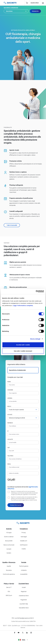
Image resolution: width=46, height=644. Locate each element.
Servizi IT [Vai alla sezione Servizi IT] (9, 587)
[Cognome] (23, 393)
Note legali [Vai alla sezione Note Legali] (24, 537)
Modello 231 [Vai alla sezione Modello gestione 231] (24, 541)
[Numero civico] (23, 434)
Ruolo (9, 406)
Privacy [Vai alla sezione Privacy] (24, 533)
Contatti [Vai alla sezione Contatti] (9, 549)
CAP (9, 448)
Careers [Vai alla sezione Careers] (9, 553)
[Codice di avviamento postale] (23, 451)
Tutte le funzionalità (12, 225)
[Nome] (23, 385)
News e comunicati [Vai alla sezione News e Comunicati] (9, 545)
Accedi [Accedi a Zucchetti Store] (24, 587)
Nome (9, 382)
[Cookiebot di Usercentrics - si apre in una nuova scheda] (36, 291)
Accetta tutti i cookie (23, 345)
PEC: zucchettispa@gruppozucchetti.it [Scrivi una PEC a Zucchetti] (23, 618)
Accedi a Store (35, 3)
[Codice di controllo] (23, 473)
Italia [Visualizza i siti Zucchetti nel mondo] (23, 640)
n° (8, 431)
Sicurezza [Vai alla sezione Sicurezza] (9, 570)
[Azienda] (23, 401)
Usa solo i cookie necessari (23, 351)
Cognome (10, 390)
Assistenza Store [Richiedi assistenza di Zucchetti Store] (24, 596)
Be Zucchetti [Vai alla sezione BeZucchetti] (9, 541)
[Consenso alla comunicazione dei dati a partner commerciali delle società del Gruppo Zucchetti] (9, 498)
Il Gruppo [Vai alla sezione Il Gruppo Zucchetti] (9, 533)
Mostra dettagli (35, 339)
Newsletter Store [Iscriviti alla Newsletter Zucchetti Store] (24, 608)
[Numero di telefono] (23, 459)
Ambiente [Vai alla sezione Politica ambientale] (24, 570)
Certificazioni (24, 545)
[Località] (23, 443)
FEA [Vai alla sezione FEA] (9, 592)
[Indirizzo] (23, 426)
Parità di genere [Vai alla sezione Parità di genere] (24, 566)
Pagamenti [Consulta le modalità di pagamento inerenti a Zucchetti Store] (24, 600)
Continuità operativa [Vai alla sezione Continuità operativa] (9, 574)
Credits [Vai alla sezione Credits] (24, 549)
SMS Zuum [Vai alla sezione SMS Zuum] (9, 595)
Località (10, 439)
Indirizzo (10, 423)
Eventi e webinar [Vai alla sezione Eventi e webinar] (9, 537)
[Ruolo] (23, 410)
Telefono (10, 456)
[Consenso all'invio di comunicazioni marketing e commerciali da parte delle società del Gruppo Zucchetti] (9, 492)
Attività (10, 415)
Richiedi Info (35, 11)
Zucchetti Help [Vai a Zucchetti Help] (24, 604)
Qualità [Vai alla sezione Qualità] (9, 566)
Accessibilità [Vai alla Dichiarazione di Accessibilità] (24, 574)
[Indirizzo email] (23, 467)
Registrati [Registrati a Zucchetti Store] (24, 592)
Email (9, 464)
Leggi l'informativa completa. (23, 305)
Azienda (10, 398)
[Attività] (23, 418)
